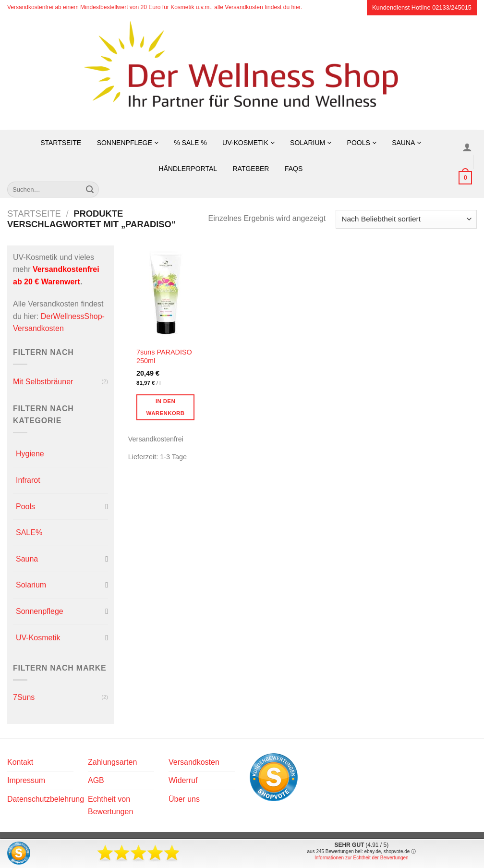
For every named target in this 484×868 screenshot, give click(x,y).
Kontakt (20, 762)
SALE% (29, 532)
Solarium (311, 143)
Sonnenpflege (128, 143)
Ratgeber (251, 169)
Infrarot (28, 480)
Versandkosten (194, 762)
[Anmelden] (467, 147)
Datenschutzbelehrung (46, 799)
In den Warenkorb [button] (166, 407)
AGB (96, 780)
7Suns (24, 697)
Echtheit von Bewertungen (110, 805)
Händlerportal (188, 169)
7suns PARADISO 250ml (164, 357)
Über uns (184, 799)
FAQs (294, 169)
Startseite (61, 143)
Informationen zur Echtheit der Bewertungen (362, 858)
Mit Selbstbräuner (43, 382)
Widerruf (183, 780)
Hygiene (30, 454)
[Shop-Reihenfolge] (406, 219)
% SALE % (190, 143)
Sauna (406, 143)
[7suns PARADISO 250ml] (168, 293)
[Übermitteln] (90, 190)
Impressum (26, 780)
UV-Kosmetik (248, 143)
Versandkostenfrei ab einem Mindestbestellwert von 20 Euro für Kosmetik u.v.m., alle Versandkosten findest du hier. (155, 7)
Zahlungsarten (112, 762)
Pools (362, 143)
